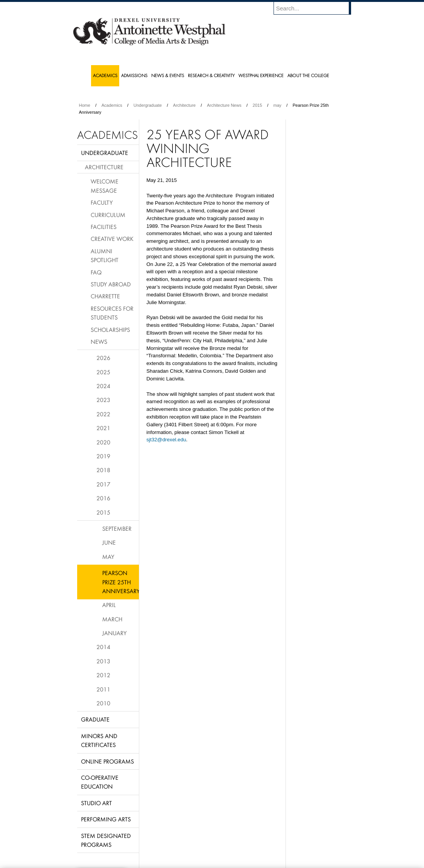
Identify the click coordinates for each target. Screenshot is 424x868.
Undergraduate (148, 105)
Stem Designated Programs (106, 840)
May (108, 557)
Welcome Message (105, 186)
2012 (103, 675)
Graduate (95, 719)
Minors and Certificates (99, 740)
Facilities (104, 227)
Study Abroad (111, 284)
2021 (103, 428)
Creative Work (112, 239)
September (117, 528)
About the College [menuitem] (308, 75)
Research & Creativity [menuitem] (211, 75)
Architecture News (224, 105)
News (99, 341)
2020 (103, 442)
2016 (103, 498)
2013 (103, 661)
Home (85, 105)
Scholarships (110, 330)
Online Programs (107, 761)
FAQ (96, 272)
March (112, 619)
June (109, 542)
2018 (103, 470)
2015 (257, 105)
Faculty (102, 202)
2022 (103, 414)
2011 (103, 689)
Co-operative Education (100, 782)
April (109, 605)
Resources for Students (112, 313)
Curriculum (108, 215)
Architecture (185, 105)
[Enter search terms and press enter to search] (316, 8)
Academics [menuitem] (105, 75)
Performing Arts (106, 819)
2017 (103, 484)
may (278, 105)
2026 (103, 358)
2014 (103, 647)
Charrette (105, 296)
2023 (103, 400)
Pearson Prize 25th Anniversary (121, 582)
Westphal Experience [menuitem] (261, 75)
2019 (103, 456)
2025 (103, 372)
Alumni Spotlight (105, 255)
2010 (103, 703)
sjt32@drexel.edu (166, 440)
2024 (103, 386)
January (114, 633)
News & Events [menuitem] (168, 75)
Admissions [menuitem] (134, 75)
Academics (112, 105)
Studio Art (96, 803)
